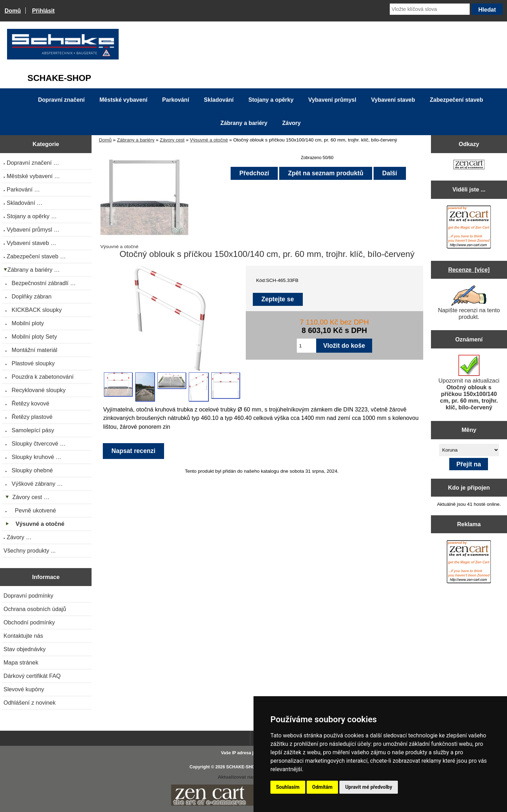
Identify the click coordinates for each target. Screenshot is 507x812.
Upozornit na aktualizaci (469, 383)
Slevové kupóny (24, 689)
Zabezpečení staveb (456, 100)
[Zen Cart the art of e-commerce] (469, 165)
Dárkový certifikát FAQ (32, 676)
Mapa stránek (21, 662)
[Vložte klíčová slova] (430, 9)
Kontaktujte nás (23, 636)
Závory (291, 123)
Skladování (219, 100)
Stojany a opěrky (271, 100)
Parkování (176, 100)
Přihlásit (43, 11)
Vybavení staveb (393, 100)
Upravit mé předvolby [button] (368, 787)
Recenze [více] (469, 270)
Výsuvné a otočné (209, 140)
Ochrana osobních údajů (35, 609)
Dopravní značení (61, 100)
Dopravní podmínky (28, 596)
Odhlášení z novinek (30, 703)
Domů (13, 11)
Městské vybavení (124, 100)
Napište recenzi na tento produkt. (469, 303)
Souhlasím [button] (288, 787)
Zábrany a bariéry (136, 140)
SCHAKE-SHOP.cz (245, 767)
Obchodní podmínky (29, 622)
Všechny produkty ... (30, 550)
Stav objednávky (25, 649)
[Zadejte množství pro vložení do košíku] (306, 346)
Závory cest (172, 140)
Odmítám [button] (323, 787)
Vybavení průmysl (332, 100)
